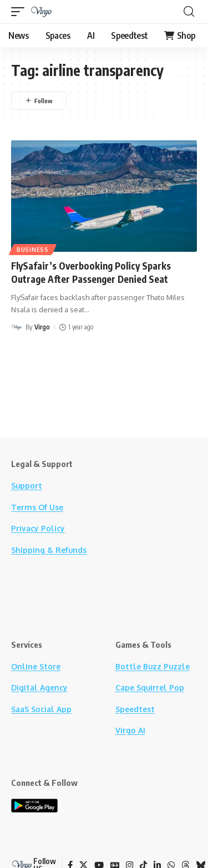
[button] (21, 12)
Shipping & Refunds (49, 550)
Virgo (42, 327)
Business (33, 250)
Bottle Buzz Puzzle (153, 666)
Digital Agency (39, 687)
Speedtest (135, 709)
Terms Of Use (37, 507)
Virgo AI (130, 730)
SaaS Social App (41, 709)
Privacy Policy (38, 528)
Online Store (36, 666)
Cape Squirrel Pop (150, 687)
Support (27, 486)
